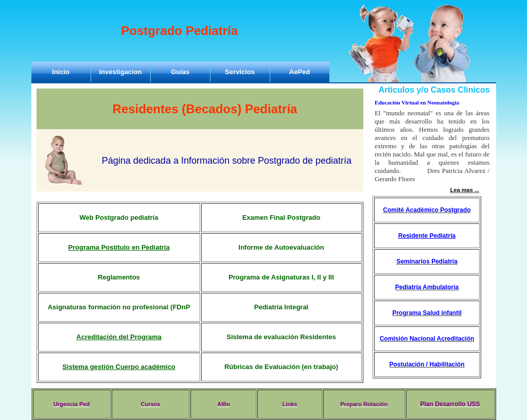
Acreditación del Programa (119, 337)
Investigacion (120, 72)
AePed (300, 72)
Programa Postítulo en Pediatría (119, 247)
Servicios (240, 72)
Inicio (61, 72)
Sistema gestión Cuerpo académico (119, 367)
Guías (180, 72)
